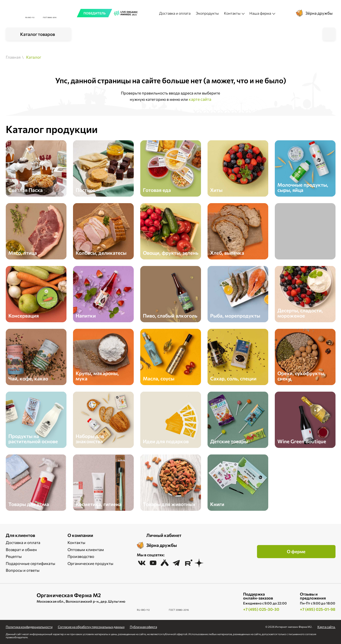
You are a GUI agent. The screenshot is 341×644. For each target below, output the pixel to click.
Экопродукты (207, 13)
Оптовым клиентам (86, 549)
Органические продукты (90, 563)
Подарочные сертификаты (30, 563)
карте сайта (200, 99)
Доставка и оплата (175, 13)
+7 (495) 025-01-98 (318, 609)
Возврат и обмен (21, 549)
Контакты (76, 542)
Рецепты (14, 556)
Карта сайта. (326, 627)
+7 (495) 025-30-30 (261, 609)
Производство (81, 556)
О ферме (296, 551)
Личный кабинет (164, 535)
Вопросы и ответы (23, 570)
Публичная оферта (143, 627)
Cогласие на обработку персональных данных (91, 627)
